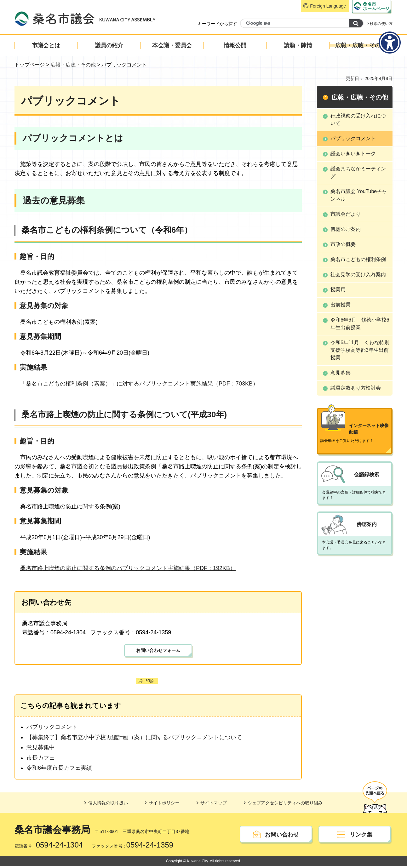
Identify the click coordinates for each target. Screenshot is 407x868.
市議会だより (346, 214)
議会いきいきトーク (353, 154)
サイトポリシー (164, 805)
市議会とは (46, 45)
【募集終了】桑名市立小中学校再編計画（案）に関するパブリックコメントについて (134, 739)
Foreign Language (328, 6)
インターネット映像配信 (369, 423)
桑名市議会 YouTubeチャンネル (359, 195)
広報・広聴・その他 (361, 45)
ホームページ (376, 6)
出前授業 (341, 305)
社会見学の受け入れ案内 (358, 274)
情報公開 (235, 45)
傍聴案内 (367, 513)
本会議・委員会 (172, 45)
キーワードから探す (217, 24)
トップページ (30, 65)
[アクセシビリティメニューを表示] (390, 43)
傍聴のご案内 (346, 229)
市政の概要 (343, 244)
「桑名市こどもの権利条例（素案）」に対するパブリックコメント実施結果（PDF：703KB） (139, 384)
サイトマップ (214, 805)
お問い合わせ (282, 837)
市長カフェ (41, 760)
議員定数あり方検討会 (356, 388)
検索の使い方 (381, 24)
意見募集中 (41, 749)
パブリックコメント (52, 729)
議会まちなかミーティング (358, 172)
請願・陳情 (298, 45)
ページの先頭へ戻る (374, 797)
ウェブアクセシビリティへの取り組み (285, 805)
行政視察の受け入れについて (358, 120)
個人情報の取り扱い (108, 805)
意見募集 (341, 373)
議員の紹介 (109, 45)
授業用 (338, 290)
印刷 (150, 683)
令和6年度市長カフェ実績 (59, 770)
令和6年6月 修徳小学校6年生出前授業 (360, 324)
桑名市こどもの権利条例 (358, 259)
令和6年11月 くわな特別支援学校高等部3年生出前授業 (360, 350)
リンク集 (361, 837)
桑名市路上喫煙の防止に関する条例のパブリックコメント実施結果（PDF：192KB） (128, 568)
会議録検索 (367, 463)
